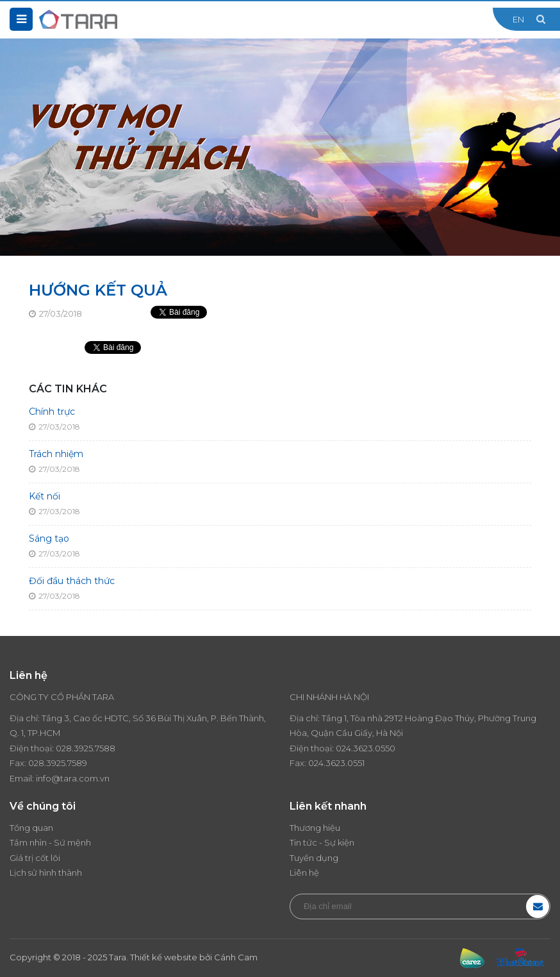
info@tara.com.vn (73, 778)
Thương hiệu (315, 828)
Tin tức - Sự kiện (322, 842)
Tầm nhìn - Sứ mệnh (50, 842)
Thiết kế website (164, 957)
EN (518, 19)
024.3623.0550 (366, 748)
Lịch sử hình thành (46, 873)
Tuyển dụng (314, 858)
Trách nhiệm (56, 454)
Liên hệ (304, 873)
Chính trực (52, 412)
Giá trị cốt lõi (35, 858)
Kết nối (45, 496)
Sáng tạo (49, 539)
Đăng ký (538, 906)
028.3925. (75, 748)
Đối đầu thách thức (72, 581)
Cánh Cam (236, 957)
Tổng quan (31, 828)
